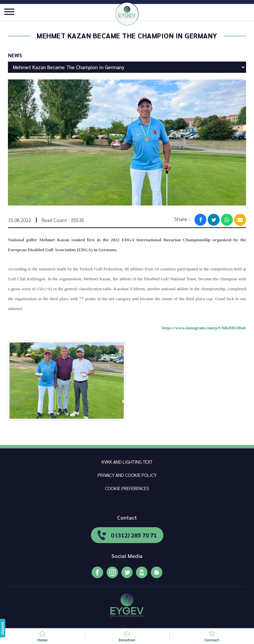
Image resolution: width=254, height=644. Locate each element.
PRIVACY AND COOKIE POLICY (127, 475)
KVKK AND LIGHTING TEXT (127, 462)
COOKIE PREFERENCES (127, 488)
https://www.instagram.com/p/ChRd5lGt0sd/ (204, 328)
